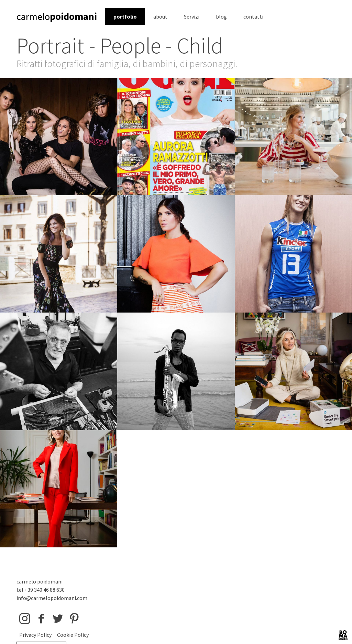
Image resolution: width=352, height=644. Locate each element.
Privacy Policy (35, 635)
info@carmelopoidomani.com (52, 598)
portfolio (125, 17)
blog (221, 17)
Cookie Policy (73, 635)
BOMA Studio (343, 635)
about (160, 17)
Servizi (192, 17)
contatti (253, 17)
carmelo (57, 17)
